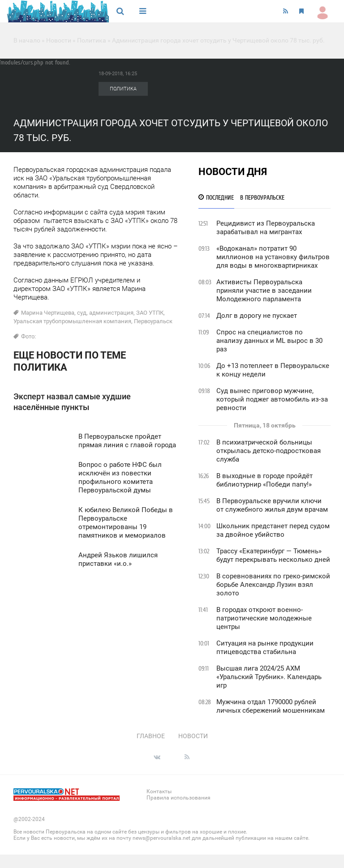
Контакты (159, 791)
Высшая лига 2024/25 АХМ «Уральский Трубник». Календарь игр (269, 677)
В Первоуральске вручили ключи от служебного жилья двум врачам (272, 505)
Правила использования (178, 798)
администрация (111, 313)
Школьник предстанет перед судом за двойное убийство (273, 530)
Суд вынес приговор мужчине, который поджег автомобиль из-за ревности (272, 399)
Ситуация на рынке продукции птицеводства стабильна (265, 648)
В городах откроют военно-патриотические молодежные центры (264, 618)
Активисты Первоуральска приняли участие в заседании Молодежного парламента (264, 291)
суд (82, 313)
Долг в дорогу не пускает (257, 316)
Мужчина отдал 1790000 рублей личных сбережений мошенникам (271, 706)
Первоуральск (153, 321)
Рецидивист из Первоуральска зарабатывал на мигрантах (266, 228)
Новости (59, 40)
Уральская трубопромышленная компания (72, 321)
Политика (92, 40)
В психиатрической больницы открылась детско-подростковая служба (269, 451)
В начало (27, 40)
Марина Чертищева (48, 313)
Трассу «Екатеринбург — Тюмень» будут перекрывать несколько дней (273, 555)
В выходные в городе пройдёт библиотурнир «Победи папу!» (264, 480)
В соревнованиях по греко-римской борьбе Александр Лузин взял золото (273, 585)
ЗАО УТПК (150, 313)
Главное (151, 736)
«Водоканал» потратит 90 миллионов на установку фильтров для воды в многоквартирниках (273, 257)
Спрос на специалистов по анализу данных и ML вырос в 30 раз (269, 341)
